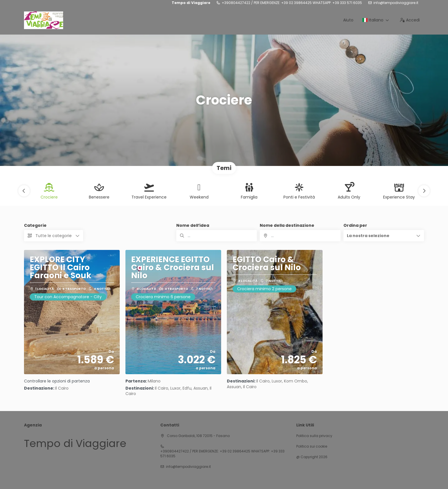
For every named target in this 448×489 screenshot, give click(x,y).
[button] (24, 191)
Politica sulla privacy (314, 436)
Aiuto (348, 20)
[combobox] (300, 236)
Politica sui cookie (312, 446)
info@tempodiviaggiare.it (396, 3)
